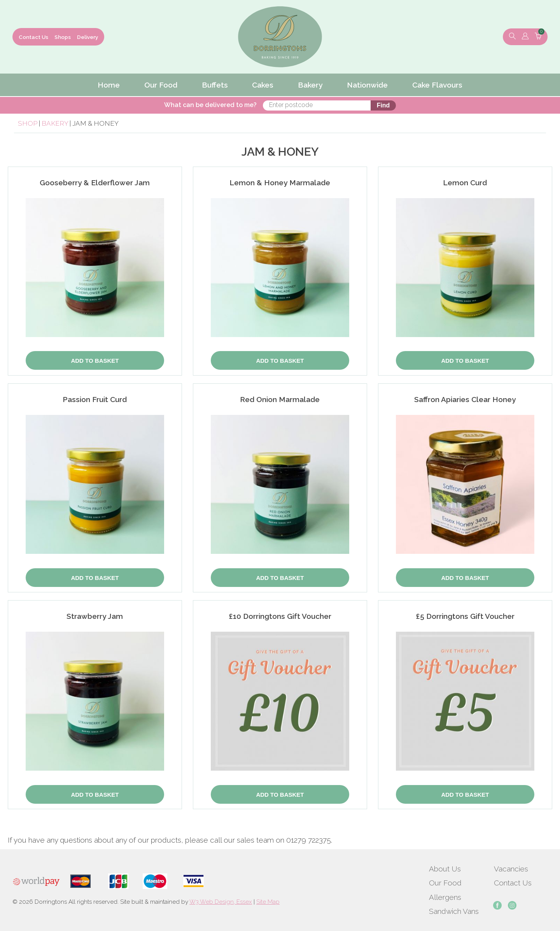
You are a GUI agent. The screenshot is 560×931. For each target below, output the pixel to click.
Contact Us (33, 37)
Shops (63, 37)
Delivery (87, 37)
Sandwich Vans (454, 911)
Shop (28, 123)
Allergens (445, 897)
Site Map (268, 902)
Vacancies (511, 869)
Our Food (445, 883)
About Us (445, 869)
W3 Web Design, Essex (221, 902)
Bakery (56, 123)
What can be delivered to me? (227, 105)
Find (367, 105)
